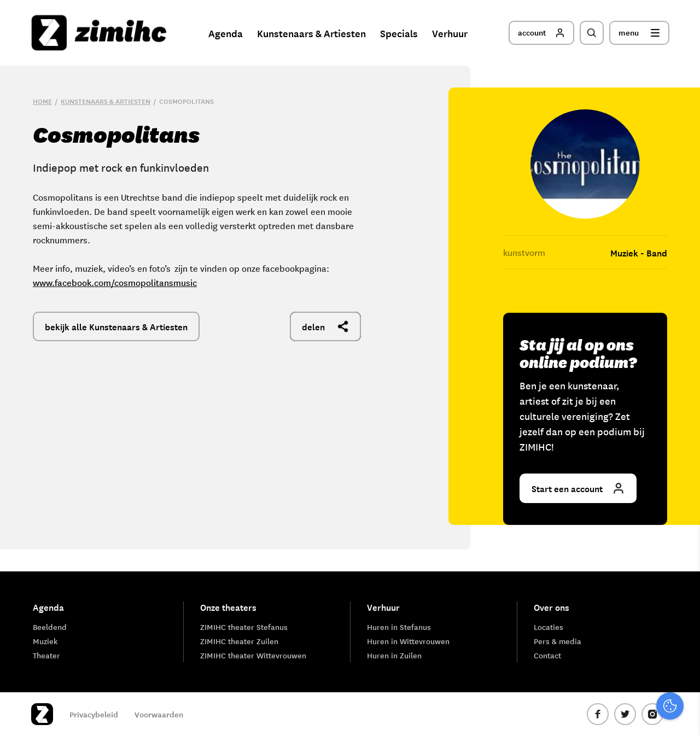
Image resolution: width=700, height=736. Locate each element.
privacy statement (646, 574)
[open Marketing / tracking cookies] (682, 644)
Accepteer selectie (607, 715)
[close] (683, 543)
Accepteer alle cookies (607, 684)
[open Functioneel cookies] (682, 611)
